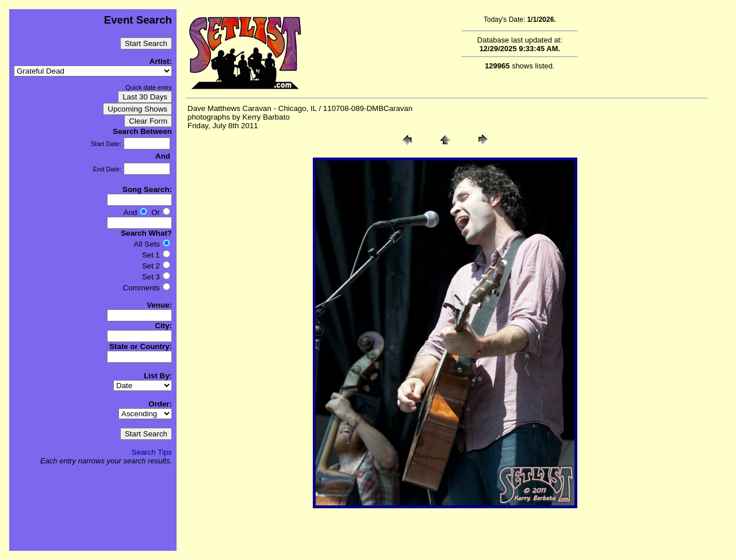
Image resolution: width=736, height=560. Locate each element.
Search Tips (152, 452)
